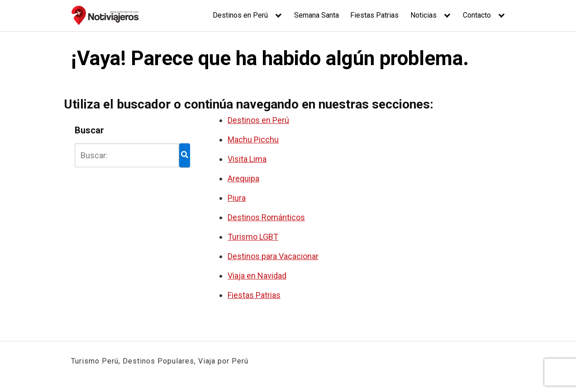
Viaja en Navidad (257, 276)
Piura (237, 198)
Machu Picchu (253, 139)
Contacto (477, 15)
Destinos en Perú (240, 15)
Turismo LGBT (253, 237)
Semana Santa (317, 15)
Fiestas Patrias (374, 15)
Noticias (424, 15)
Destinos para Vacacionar (273, 256)
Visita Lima (247, 159)
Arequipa (243, 178)
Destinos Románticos (266, 217)
